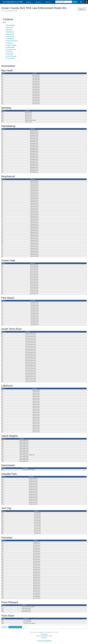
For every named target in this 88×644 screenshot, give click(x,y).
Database (48, 2)
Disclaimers (44, 638)
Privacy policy (44, 634)
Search (75, 2)
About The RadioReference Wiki (44, 636)
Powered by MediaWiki (44, 641)
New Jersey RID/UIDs (15, 627)
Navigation (28, 2)
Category (5, 627)
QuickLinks (38, 2)
